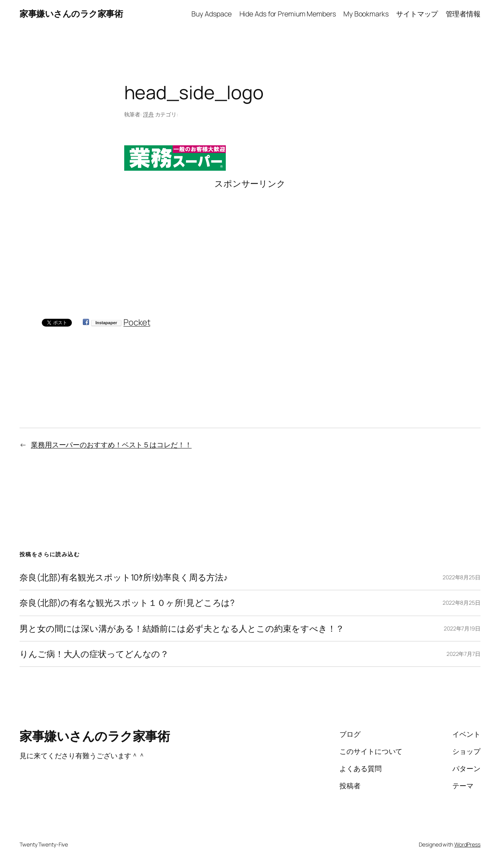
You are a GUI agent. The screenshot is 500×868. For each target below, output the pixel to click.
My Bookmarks (366, 14)
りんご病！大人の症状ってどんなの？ (94, 654)
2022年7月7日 (463, 654)
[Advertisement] (250, 244)
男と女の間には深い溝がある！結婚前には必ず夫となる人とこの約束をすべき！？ (182, 629)
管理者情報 (463, 14)
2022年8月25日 (462, 577)
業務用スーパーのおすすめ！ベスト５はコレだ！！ (111, 445)
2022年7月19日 (462, 628)
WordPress (467, 844)
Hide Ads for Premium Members (288, 14)
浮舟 (148, 114)
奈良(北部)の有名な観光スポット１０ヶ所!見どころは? (127, 603)
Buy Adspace (212, 14)
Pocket (137, 322)
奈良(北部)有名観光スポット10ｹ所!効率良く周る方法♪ (124, 577)
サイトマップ (417, 14)
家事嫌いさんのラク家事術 (71, 14)
